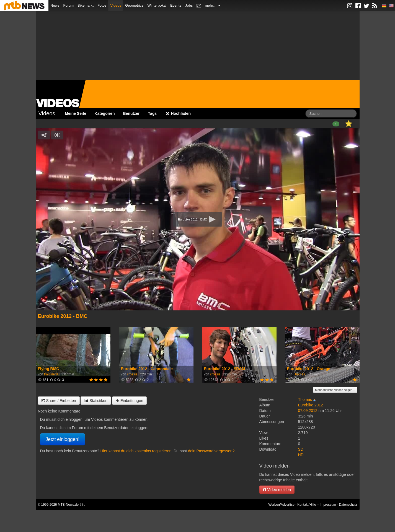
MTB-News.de (68, 505)
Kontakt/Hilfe (307, 505)
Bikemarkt (86, 5)
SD (301, 449)
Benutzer (131, 113)
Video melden (277, 490)
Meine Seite (75, 113)
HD (301, 455)
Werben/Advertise (281, 505)
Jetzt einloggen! (63, 439)
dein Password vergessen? (211, 451)
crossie (132, 374)
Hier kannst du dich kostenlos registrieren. (136, 451)
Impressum (328, 505)
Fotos (102, 5)
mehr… (213, 5)
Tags (152, 113)
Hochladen (178, 113)
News (55, 5)
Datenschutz (348, 505)
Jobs (189, 5)
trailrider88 (52, 374)
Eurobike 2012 (311, 405)
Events (176, 5)
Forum (69, 5)
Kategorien (104, 113)
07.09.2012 (308, 411)
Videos (116, 5)
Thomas (299, 374)
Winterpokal (157, 5)
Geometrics (134, 5)
